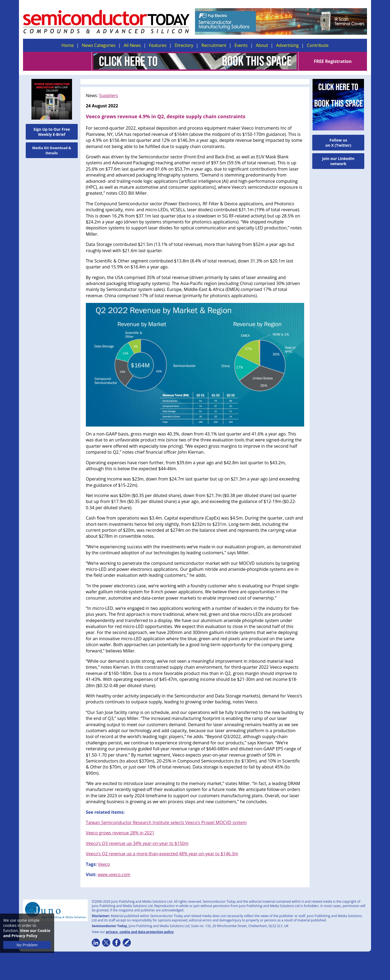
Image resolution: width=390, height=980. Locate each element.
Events (241, 45)
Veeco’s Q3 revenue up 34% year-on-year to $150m (137, 843)
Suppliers (108, 95)
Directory (184, 45)
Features (158, 45)
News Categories (99, 45)
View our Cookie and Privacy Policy (27, 933)
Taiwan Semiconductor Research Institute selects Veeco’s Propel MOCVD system (166, 822)
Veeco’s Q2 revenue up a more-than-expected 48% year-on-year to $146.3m (162, 854)
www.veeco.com (114, 875)
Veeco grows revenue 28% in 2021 (120, 833)
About (262, 45)
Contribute (318, 45)
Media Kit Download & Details (52, 150)
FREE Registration (333, 61)
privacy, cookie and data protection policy (140, 932)
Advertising (287, 45)
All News (132, 45)
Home (68, 45)
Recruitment (214, 45)
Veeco (104, 864)
